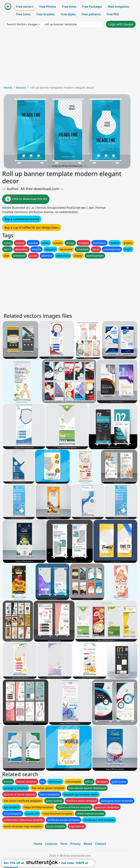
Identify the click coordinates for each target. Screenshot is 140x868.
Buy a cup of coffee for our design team (32, 227)
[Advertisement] (70, 58)
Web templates (119, 7)
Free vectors (25, 7)
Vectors (21, 88)
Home (8, 88)
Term (64, 844)
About (88, 844)
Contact (101, 844)
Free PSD (113, 14)
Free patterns (91, 14)
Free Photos (48, 7)
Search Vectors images (22, 24)
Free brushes (46, 14)
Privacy (75, 844)
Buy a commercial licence (22, 219)
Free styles (68, 14)
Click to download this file (26, 199)
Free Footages (92, 7)
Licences (51, 844)
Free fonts (69, 7)
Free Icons (23, 14)
